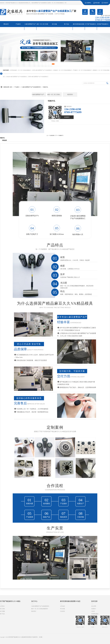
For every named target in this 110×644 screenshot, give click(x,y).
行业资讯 (62, 611)
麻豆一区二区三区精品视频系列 (55, 94)
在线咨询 (106, 3)
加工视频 (2, 611)
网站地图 (97, 3)
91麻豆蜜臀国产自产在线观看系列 (31, 87)
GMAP (93, 611)
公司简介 (2, 606)
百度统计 (94, 609)
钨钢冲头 (46, 87)
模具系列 (70, 94)
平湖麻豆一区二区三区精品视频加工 (82, 70)
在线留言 (67, 117)
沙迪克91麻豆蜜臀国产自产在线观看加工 (17, 77)
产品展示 (17, 87)
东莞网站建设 (95, 614)
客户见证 (2, 614)
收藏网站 (89, 3)
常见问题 (62, 609)
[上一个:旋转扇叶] (51, 135)
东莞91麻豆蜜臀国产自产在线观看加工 (42, 70)
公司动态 (62, 606)
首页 (11, 87)
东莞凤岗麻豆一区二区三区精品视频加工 (21, 70)
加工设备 (2, 609)
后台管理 (94, 606)
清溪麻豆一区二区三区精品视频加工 (63, 70)
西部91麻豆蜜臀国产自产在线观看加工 (38, 77)
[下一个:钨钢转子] (59, 135)
